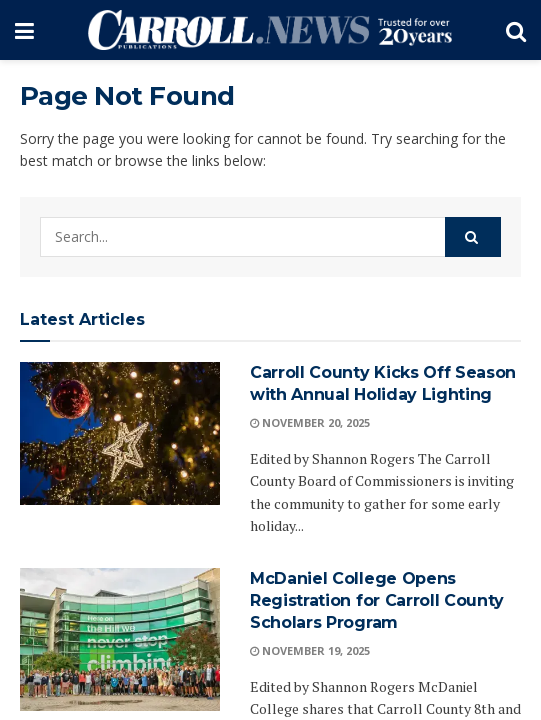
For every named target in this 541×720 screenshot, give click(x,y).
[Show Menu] (24, 30)
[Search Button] (516, 30)
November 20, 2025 (310, 422)
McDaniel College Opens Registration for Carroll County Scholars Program (377, 601)
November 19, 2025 (310, 650)
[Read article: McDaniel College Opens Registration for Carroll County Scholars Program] (120, 639)
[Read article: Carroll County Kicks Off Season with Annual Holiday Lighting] (120, 433)
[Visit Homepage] (270, 30)
